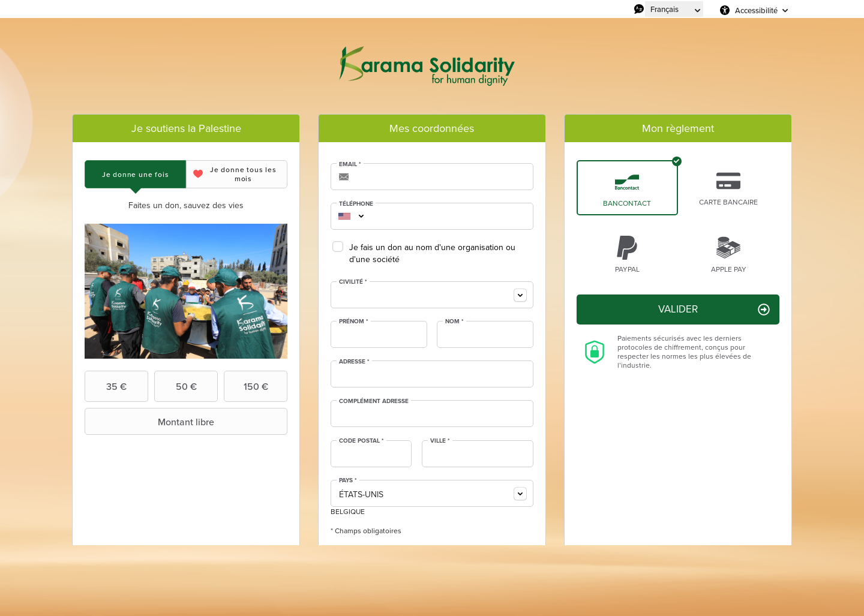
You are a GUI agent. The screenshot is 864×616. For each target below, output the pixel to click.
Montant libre (151, 422)
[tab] (135, 174)
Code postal (361, 441)
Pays (348, 480)
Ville (440, 441)
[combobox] (344, 216)
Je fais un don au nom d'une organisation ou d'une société (432, 253)
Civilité (353, 282)
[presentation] (135, 174)
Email (350, 164)
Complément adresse (374, 401)
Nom (454, 321)
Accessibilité (756, 10)
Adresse (354, 362)
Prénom (354, 321)
